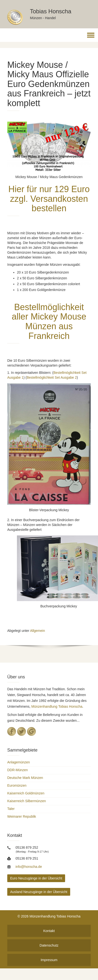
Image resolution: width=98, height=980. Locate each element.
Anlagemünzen (19, 762)
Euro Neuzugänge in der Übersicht (36, 878)
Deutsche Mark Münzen (25, 778)
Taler (11, 809)
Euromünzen (17, 785)
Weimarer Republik (22, 816)
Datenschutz (49, 945)
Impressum (49, 960)
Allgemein (37, 631)
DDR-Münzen (18, 770)
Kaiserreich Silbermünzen (27, 801)
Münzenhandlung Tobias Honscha (57, 706)
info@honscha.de (29, 867)
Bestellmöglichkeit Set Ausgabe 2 (52, 377)
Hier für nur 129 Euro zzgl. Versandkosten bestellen (49, 199)
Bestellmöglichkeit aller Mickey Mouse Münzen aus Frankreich (49, 321)
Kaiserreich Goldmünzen (26, 793)
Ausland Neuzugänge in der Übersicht (39, 892)
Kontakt (49, 931)
